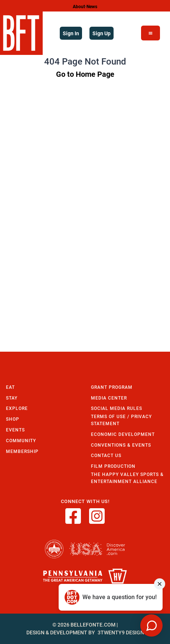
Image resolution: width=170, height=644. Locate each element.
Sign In (71, 33)
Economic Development (123, 434)
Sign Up (102, 33)
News (92, 6)
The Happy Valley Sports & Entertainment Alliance (127, 478)
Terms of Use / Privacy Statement (121, 420)
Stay (12, 398)
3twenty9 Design (121, 632)
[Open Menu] (151, 33)
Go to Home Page (85, 74)
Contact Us (106, 455)
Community (21, 441)
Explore (17, 408)
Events (15, 430)
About (79, 6)
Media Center (109, 398)
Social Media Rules (117, 408)
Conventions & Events (121, 445)
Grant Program (112, 387)
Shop (13, 419)
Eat (10, 387)
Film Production (113, 466)
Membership (22, 451)
